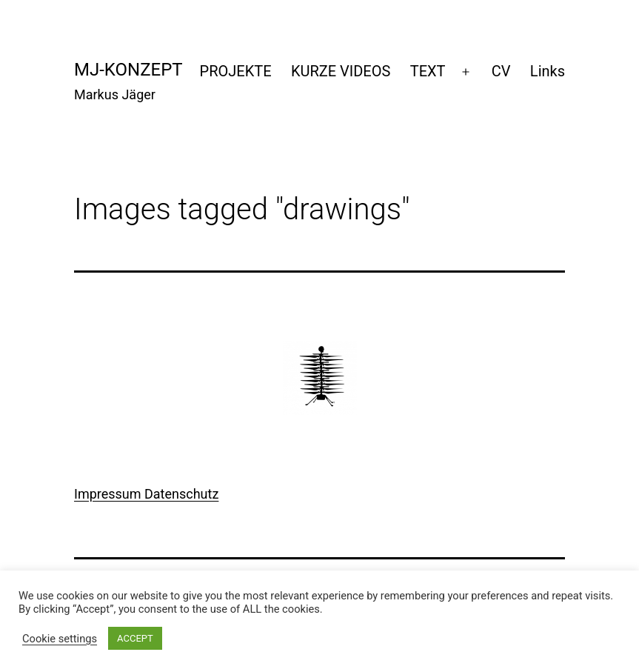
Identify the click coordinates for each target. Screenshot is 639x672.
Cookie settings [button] (60, 639)
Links (548, 71)
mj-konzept (128, 70)
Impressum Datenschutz (146, 494)
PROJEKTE (236, 71)
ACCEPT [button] (135, 638)
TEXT (428, 71)
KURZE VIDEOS (341, 71)
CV (501, 71)
